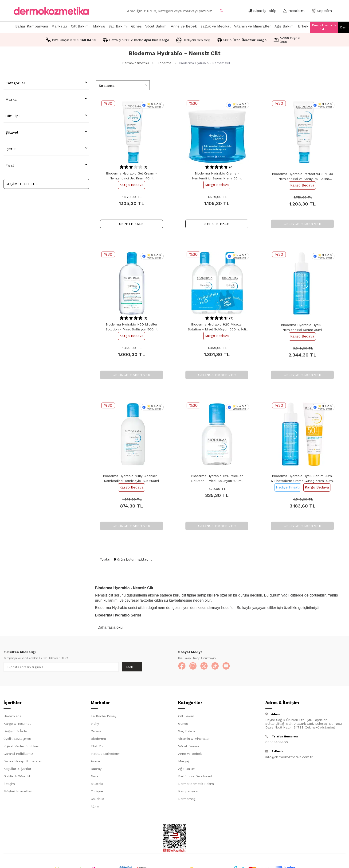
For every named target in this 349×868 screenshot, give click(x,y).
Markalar (59, 26)
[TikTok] (222, 667)
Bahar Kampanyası (32, 26)
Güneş (136, 26)
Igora (95, 807)
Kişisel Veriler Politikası (21, 747)
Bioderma (164, 63)
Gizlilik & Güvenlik (17, 777)
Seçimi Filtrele (46, 184)
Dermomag (187, 800)
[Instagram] (196, 667)
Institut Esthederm (106, 755)
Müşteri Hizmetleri (18, 792)
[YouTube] (235, 667)
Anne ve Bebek (184, 26)
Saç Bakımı (118, 26)
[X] (209, 667)
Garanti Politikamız (18, 755)
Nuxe (95, 777)
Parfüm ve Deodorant (195, 777)
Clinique (97, 792)
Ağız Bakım (187, 770)
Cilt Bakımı (80, 26)
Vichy (95, 725)
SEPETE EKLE (131, 224)
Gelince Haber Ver (302, 224)
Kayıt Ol (132, 667)
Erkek (303, 26)
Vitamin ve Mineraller (253, 26)
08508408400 (277, 743)
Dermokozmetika (136, 63)
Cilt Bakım (186, 717)
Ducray (96, 770)
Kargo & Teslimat (17, 725)
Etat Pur (97, 747)
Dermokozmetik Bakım (324, 27)
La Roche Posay (104, 717)
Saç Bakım (186, 732)
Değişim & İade (15, 732)
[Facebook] (183, 667)
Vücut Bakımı (156, 26)
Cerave (96, 732)
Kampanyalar (188, 792)
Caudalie (97, 800)
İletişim (9, 785)
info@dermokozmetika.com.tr (289, 758)
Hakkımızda (12, 717)
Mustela (97, 785)
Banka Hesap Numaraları (23, 762)
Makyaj (99, 26)
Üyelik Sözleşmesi (18, 740)
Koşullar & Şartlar (17, 770)
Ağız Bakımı (284, 26)
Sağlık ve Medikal (216, 26)
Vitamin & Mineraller (194, 740)
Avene (95, 762)
